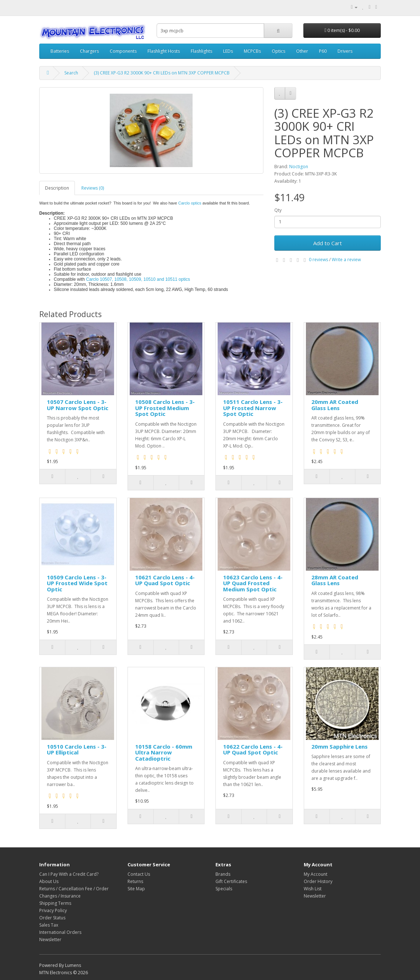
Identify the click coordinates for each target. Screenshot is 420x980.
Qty (278, 210)
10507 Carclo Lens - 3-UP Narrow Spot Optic (78, 405)
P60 (323, 51)
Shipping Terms (55, 903)
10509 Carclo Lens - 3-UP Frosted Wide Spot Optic (77, 583)
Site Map (136, 889)
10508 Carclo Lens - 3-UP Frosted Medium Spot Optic (165, 408)
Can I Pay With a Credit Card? (69, 874)
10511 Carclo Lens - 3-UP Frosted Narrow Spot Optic (253, 408)
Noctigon (299, 167)
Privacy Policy (53, 910)
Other (302, 51)
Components (123, 51)
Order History (318, 881)
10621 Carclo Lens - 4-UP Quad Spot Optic (165, 580)
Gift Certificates (231, 881)
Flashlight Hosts (164, 51)
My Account (316, 874)
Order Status (52, 918)
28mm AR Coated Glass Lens (335, 580)
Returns (135, 881)
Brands (223, 874)
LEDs (228, 51)
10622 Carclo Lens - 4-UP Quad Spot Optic (253, 750)
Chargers (89, 51)
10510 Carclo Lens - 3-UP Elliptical (77, 750)
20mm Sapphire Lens (340, 746)
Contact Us (139, 874)
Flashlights (201, 51)
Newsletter (50, 939)
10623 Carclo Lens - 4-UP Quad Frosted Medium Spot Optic (253, 583)
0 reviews (318, 260)
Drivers (345, 51)
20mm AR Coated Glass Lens (335, 405)
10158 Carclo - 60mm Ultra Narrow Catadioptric (164, 752)
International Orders (60, 932)
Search (71, 73)
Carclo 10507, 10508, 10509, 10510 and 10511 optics (139, 279)
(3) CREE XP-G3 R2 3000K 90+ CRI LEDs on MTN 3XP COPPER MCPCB (162, 73)
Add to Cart (328, 243)
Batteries (60, 51)
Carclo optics (190, 203)
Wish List (313, 889)
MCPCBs (252, 51)
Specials (224, 889)
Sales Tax (49, 925)
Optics (278, 51)
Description (57, 188)
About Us (49, 881)
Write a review (346, 260)
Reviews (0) (93, 188)
